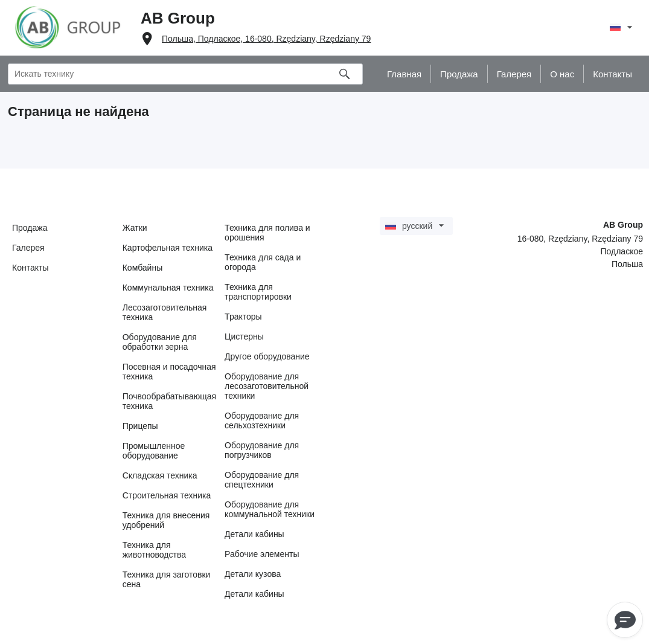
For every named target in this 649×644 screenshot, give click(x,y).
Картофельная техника (168, 248)
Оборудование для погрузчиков (262, 450)
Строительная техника (167, 495)
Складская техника (160, 475)
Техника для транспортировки (258, 292)
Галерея (28, 248)
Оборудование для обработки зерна (160, 342)
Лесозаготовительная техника (165, 312)
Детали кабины (254, 534)
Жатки (135, 228)
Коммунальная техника (168, 288)
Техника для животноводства (154, 550)
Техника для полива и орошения (267, 233)
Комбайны (143, 268)
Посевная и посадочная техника (169, 372)
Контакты (30, 268)
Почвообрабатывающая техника (169, 401)
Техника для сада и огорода (263, 262)
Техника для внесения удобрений (166, 520)
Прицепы (140, 426)
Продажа (30, 228)
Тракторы (243, 317)
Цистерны (244, 336)
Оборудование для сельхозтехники (262, 420)
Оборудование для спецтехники (262, 480)
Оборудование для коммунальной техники (270, 509)
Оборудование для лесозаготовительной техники (267, 386)
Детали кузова (253, 574)
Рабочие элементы (262, 554)
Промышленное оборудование (154, 451)
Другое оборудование (267, 356)
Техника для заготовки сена (167, 579)
